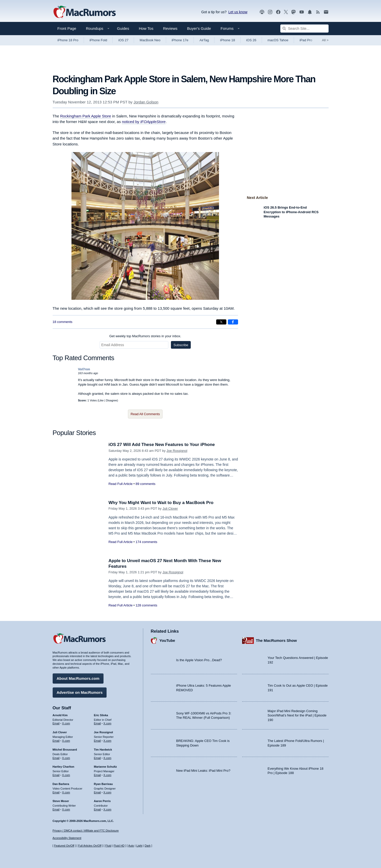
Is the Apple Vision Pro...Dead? (199, 660)
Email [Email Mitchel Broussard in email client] (56, 758)
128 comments (146, 605)
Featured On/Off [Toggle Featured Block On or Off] (64, 846)
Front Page (67, 28)
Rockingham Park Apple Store (86, 116)
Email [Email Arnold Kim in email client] (56, 723)
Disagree (111, 400)
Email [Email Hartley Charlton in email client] (56, 775)
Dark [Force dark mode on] (148, 846)
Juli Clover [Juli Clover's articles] (60, 732)
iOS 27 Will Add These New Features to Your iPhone (162, 445)
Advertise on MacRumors (80, 692)
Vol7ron (84, 369)
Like (101, 400)
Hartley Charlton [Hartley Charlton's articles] (64, 767)
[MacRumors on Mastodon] (294, 12)
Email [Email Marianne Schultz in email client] (97, 775)
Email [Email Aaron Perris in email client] (97, 809)
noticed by (144, 122)
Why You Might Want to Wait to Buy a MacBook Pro (161, 503)
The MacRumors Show (276, 640)
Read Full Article (121, 484)
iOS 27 (123, 40)
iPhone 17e (180, 40)
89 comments (145, 484)
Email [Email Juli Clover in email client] (56, 741)
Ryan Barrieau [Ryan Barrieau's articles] (103, 784)
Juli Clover (170, 508)
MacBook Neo (150, 40)
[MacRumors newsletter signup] (326, 12)
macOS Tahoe (278, 40)
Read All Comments (145, 414)
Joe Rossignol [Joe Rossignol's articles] (103, 732)
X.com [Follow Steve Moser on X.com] (66, 809)
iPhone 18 (228, 40)
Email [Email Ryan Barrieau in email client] (97, 792)
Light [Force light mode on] (139, 846)
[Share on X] (221, 322)
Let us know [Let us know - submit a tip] (238, 12)
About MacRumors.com (78, 678)
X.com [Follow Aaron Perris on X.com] (107, 809)
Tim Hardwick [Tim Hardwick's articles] (103, 750)
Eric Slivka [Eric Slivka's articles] (101, 715)
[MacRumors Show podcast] (262, 12)
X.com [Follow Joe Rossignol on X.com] (107, 741)
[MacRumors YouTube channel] (302, 12)
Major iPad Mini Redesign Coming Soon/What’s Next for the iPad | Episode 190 (297, 715)
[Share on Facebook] (233, 322)
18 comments (63, 322)
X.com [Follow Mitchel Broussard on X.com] (66, 758)
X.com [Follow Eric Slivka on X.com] (107, 723)
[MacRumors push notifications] (310, 12)
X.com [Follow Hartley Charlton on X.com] (66, 775)
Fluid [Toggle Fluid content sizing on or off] (108, 846)
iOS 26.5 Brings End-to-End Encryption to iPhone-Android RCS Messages (291, 212)
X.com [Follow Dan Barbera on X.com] (66, 792)
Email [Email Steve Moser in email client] (56, 809)
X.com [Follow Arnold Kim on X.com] (66, 723)
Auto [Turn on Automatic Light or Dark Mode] (131, 846)
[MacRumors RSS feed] (318, 12)
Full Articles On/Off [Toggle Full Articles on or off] (90, 846)
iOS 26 (251, 40)
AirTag (204, 40)
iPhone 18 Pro (68, 40)
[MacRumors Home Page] (84, 12)
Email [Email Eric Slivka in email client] (97, 723)
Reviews (170, 28)
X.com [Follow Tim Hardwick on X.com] (107, 758)
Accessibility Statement (67, 838)
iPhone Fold (98, 40)
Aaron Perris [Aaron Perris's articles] (102, 801)
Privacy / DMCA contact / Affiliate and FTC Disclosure (86, 831)
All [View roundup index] (325, 40)
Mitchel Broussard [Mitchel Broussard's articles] (65, 750)
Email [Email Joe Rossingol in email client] (97, 741)
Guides (123, 28)
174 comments (146, 542)
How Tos (146, 28)
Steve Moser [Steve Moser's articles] (61, 801)
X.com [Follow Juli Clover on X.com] (66, 741)
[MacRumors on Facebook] (278, 12)
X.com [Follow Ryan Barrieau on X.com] (107, 792)
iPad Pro (306, 40)
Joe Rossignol (177, 451)
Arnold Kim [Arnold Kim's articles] (60, 715)
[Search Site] (304, 29)
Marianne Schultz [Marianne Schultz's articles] (105, 767)
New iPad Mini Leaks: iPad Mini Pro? (203, 771)
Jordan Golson (146, 102)
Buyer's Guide (199, 28)
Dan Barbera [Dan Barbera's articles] (61, 784)
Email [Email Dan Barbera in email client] (56, 792)
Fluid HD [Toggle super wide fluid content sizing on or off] (119, 846)
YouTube (167, 640)
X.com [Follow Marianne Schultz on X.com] (107, 775)
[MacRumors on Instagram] (270, 12)
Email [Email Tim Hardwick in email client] (97, 758)
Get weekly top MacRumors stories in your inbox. (145, 336)
